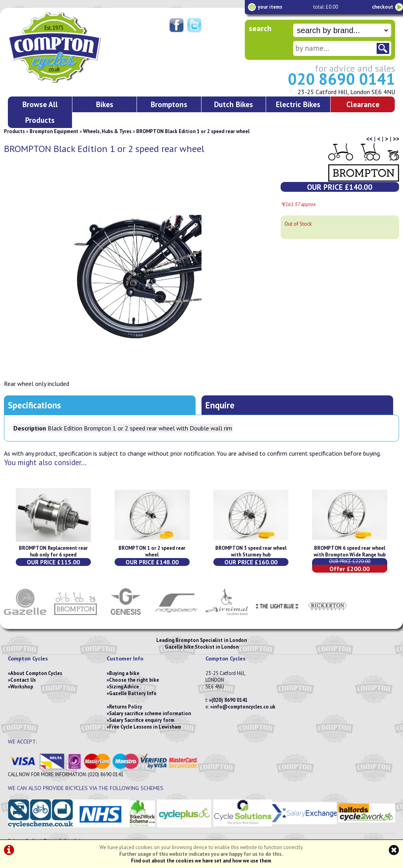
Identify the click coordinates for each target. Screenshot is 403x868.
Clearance (363, 104)
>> (396, 139)
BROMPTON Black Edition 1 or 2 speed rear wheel (193, 131)
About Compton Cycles (36, 673)
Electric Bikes (298, 104)
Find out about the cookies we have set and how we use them (201, 861)
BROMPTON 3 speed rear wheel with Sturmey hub (251, 551)
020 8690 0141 (341, 79)
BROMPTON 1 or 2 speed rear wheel (152, 551)
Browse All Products (40, 112)
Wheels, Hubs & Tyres (107, 131)
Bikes (105, 104)
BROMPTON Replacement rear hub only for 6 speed (53, 551)
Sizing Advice (124, 687)
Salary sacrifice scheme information (150, 713)
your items (270, 7)
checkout (383, 7)
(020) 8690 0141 (229, 700)
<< (369, 139)
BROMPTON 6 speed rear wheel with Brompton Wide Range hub (350, 551)
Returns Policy (126, 707)
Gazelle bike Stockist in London (202, 647)
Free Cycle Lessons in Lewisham (145, 727)
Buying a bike (124, 673)
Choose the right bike (134, 680)
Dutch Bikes (234, 104)
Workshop (22, 687)
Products (14, 131)
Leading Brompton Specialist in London (201, 640)
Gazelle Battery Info (133, 693)
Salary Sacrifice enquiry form (142, 720)
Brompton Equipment (54, 131)
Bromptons (169, 104)
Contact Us (23, 680)
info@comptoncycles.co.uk (244, 707)
